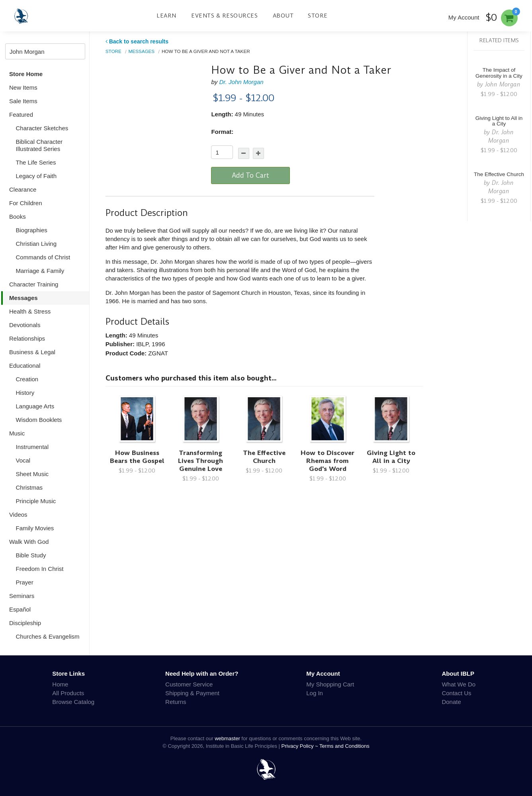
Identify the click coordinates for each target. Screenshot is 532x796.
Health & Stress (30, 311)
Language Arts (35, 406)
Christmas (29, 487)
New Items (23, 87)
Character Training (34, 284)
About (283, 16)
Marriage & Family (40, 271)
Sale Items (23, 101)
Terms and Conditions (344, 746)
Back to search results (137, 41)
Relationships (27, 338)
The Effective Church (264, 457)
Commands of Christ (43, 257)
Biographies (32, 230)
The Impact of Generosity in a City (499, 73)
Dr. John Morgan (241, 82)
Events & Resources (224, 16)
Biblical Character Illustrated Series (39, 145)
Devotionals (25, 325)
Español (20, 609)
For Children (26, 203)
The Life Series (36, 162)
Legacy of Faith (36, 176)
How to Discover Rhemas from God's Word (328, 461)
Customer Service (189, 684)
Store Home (26, 74)
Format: (222, 132)
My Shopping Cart (330, 684)
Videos (18, 515)
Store (318, 16)
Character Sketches (42, 128)
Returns (176, 702)
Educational (25, 366)
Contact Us (456, 693)
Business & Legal (32, 352)
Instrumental (32, 447)
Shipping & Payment (192, 693)
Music (17, 433)
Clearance (23, 189)
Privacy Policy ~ (301, 746)
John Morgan (503, 84)
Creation (27, 379)
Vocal (23, 460)
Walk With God (29, 542)
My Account (464, 17)
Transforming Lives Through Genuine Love (200, 461)
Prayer (25, 582)
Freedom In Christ (40, 569)
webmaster (227, 738)
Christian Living (36, 244)
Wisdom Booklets (39, 420)
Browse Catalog (73, 702)
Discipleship (25, 623)
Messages (23, 298)
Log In (315, 693)
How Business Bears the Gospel (137, 457)
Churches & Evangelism (48, 636)
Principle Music (36, 501)
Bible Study (31, 555)
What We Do (459, 684)
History (25, 393)
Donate (451, 702)
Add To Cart (250, 175)
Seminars (22, 596)
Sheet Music (32, 474)
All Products (68, 693)
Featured (21, 115)
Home (60, 684)
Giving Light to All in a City (391, 457)
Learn (166, 16)
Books (18, 217)
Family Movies (35, 528)
